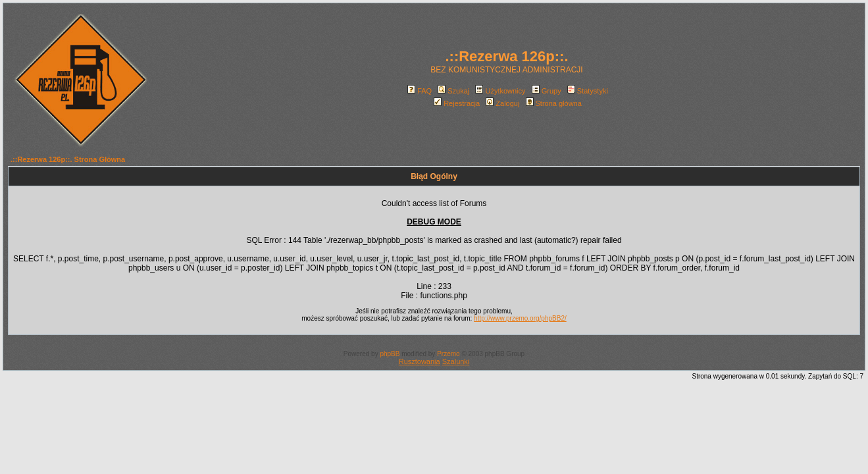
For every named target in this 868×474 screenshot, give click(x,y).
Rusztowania (420, 361)
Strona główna (554, 103)
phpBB (390, 354)
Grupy (547, 91)
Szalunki (456, 361)
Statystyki (588, 91)
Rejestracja (457, 103)
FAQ (420, 91)
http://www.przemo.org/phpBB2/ (520, 318)
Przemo (448, 354)
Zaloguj (502, 103)
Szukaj (453, 91)
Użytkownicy (500, 91)
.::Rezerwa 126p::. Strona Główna (68, 159)
